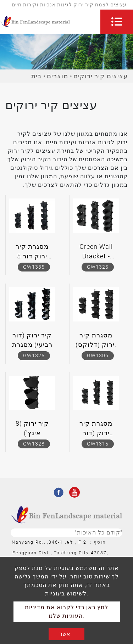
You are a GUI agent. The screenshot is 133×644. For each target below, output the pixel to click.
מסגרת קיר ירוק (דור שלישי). (96, 430)
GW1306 (98, 355)
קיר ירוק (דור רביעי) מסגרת (32, 340)
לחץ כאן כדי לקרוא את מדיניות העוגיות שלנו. (66, 612)
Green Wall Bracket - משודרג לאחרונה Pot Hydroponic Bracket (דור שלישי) (96, 253)
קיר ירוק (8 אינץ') (32, 428)
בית (36, 76)
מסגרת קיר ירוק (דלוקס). (96, 340)
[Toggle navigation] (117, 22)
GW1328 (34, 444)
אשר (65, 634)
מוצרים (57, 76)
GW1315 (98, 444)
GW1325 (98, 267)
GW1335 (34, 267)
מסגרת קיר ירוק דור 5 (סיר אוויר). (32, 253)
